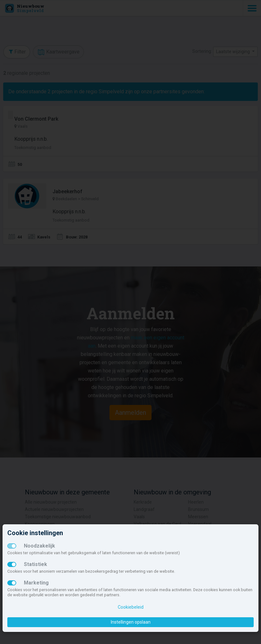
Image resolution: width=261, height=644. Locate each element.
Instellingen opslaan (131, 622)
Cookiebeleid (131, 607)
